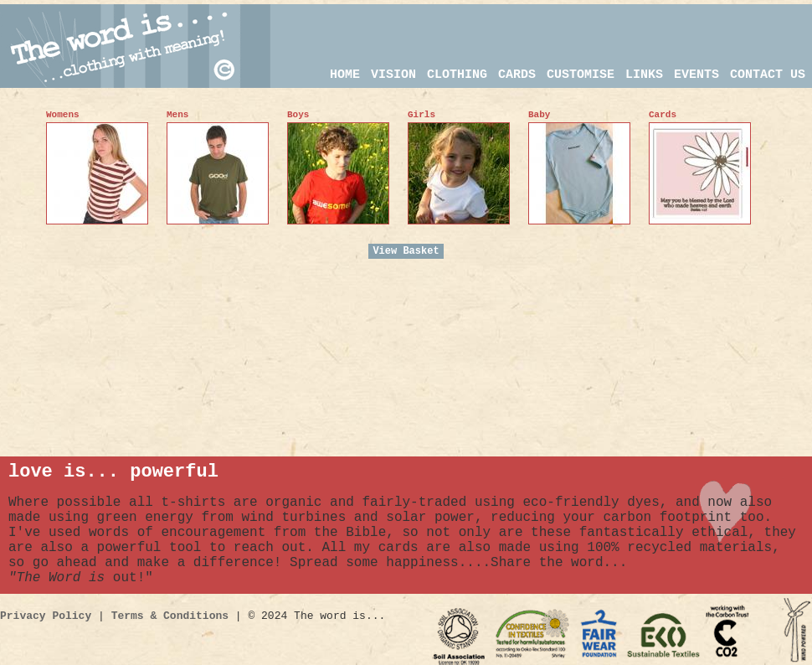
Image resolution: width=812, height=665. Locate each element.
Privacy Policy (46, 616)
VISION (393, 75)
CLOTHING (457, 75)
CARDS (517, 75)
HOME (345, 75)
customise (581, 75)
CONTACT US (768, 75)
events (696, 75)
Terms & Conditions (170, 616)
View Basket (406, 251)
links (644, 75)
